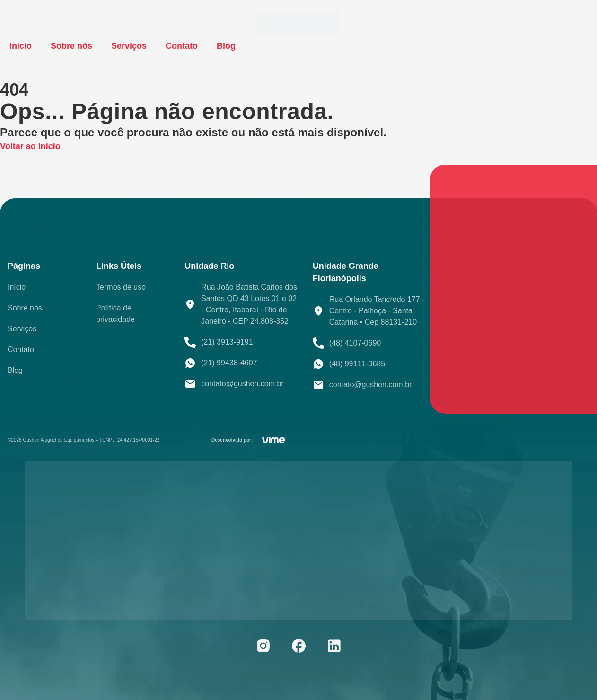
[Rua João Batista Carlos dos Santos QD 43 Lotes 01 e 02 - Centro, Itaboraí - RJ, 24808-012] (514, 289)
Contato (182, 46)
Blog (226, 46)
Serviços (129, 46)
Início (21, 46)
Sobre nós (71, 46)
